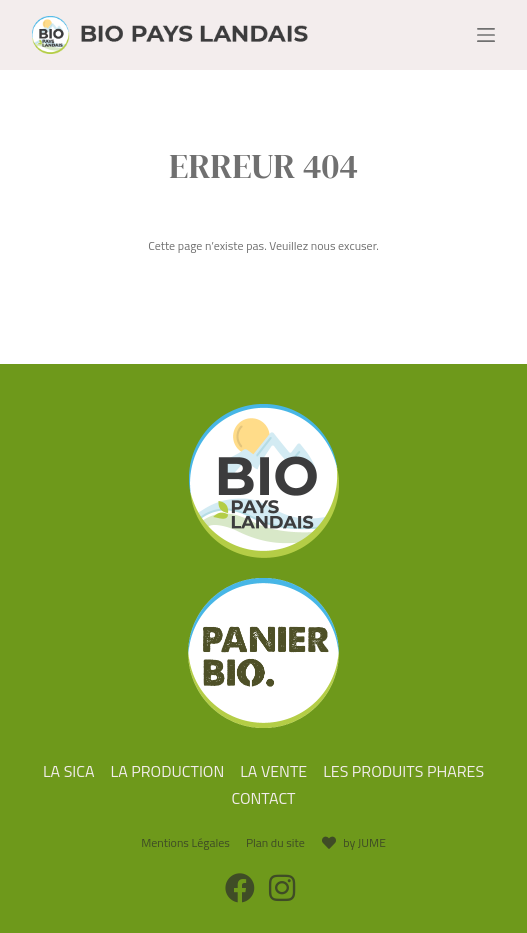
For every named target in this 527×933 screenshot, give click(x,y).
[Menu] (486, 35)
